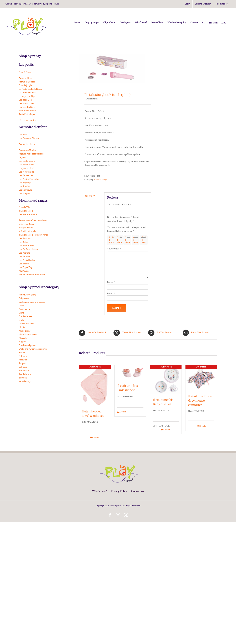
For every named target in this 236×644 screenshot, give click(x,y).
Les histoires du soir (28, 215)
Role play (23, 360)
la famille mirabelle (28, 231)
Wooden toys (25, 381)
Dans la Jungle (25, 85)
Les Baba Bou (25, 100)
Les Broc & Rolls (27, 246)
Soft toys (23, 367)
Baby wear (24, 298)
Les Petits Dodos (27, 260)
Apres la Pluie (25, 78)
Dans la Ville (25, 207)
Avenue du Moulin (27, 150)
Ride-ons (23, 356)
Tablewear (24, 371)
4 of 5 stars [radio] (136, 240)
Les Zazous (24, 264)
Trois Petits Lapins (28, 114)
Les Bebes (24, 242)
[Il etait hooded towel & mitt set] (95, 385)
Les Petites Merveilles (29, 179)
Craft (21, 313)
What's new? (99, 491)
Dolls (21, 320)
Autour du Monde (27, 144)
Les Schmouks (25, 190)
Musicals (23, 338)
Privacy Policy (119, 491)
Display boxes (25, 316)
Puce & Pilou (25, 72)
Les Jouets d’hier (27, 165)
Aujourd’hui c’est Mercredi (31, 154)
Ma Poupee (24, 271)
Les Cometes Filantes (29, 138)
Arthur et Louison (27, 82)
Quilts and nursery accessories (33, 349)
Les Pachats (24, 253)
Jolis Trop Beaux (27, 224)
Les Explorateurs (27, 161)
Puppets (23, 342)
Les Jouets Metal (26, 168)
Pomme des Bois (27, 107)
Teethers (23, 378)
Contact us (137, 491)
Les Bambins (25, 239)
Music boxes (25, 331)
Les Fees (23, 135)
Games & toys (101, 180)
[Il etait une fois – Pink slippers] (130, 372)
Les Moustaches (26, 104)
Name (111, 282)
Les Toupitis (25, 194)
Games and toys (26, 324)
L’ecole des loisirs (27, 120)
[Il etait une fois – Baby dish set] (166, 379)
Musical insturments (28, 335)
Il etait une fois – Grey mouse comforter (200, 401)
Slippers (23, 363)
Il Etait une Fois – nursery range (33, 235)
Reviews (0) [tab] (90, 196)
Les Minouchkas (26, 172)
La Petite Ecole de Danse (30, 89)
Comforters (24, 309)
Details (96, 438)
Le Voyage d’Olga (27, 96)
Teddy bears (25, 374)
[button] (203, 22)
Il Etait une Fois (26, 211)
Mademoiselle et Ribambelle (32, 275)
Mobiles (23, 327)
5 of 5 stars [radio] (144, 240)
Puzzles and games (28, 345)
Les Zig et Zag (25, 267)
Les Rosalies (24, 186)
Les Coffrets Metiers (28, 249)
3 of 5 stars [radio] (127, 240)
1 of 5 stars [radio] (111, 240)
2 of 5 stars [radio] (119, 240)
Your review (114, 249)
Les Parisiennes (26, 176)
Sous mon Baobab (27, 111)
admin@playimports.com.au (46, 4)
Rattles (22, 353)
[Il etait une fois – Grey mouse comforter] (201, 378)
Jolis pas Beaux (26, 228)
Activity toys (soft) (27, 295)
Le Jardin (23, 157)
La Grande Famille (27, 93)
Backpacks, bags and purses (32, 302)
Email (111, 294)
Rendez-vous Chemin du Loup (33, 220)
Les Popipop (25, 183)
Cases (22, 306)
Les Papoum (25, 257)
